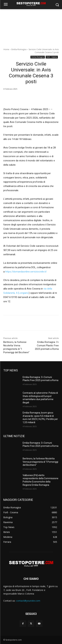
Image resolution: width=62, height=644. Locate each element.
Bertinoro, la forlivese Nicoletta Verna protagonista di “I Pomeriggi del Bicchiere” (40, 462)
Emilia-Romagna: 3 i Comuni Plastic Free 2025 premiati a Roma (47, 346)
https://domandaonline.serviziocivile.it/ (26, 272)
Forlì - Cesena (52, 57)
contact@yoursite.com (28, 601)
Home (6, 49)
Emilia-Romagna (19, 49)
